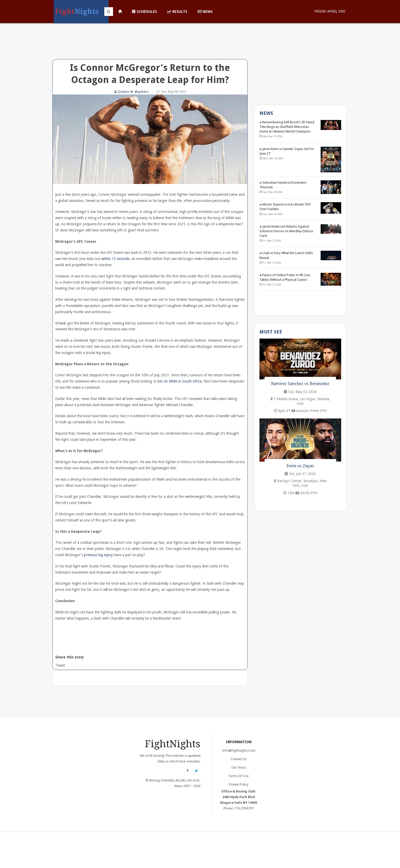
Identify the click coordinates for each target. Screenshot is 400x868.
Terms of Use (239, 776)
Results (177, 12)
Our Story (239, 767)
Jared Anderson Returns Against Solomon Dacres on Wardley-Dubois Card (286, 231)
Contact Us (239, 759)
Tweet (60, 665)
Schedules (145, 12)
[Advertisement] (150, 45)
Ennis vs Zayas (300, 466)
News (205, 12)
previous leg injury (98, 555)
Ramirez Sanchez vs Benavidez (300, 384)
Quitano (124, 92)
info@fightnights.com (239, 750)
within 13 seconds (115, 259)
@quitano (142, 92)
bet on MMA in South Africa (180, 381)
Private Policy (239, 784)
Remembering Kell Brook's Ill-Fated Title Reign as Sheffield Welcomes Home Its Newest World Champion (287, 127)
